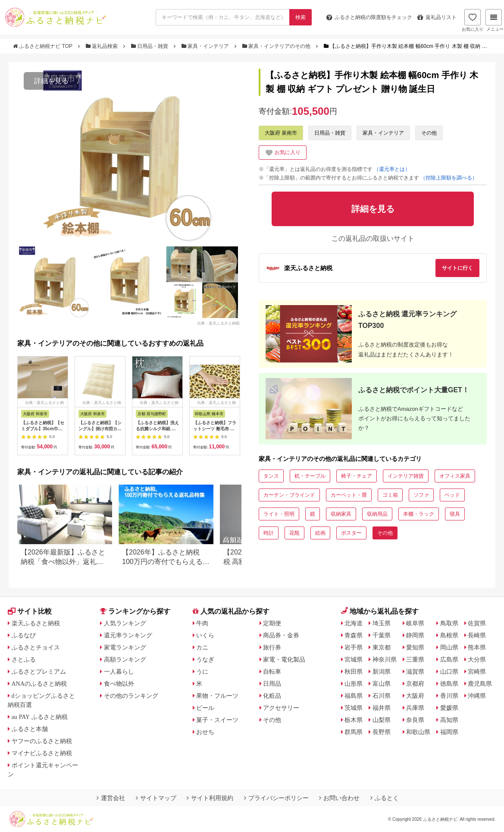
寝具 (455, 514)
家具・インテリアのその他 (277, 46)
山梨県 (382, 720)
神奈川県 (385, 659)
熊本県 (477, 647)
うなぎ (205, 659)
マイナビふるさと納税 (42, 753)
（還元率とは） (392, 169)
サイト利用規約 (210, 798)
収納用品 (377, 514)
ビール (205, 708)
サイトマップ (156, 798)
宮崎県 (477, 671)
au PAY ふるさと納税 (40, 717)
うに (202, 671)
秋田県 (354, 671)
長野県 (382, 732)
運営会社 (111, 798)
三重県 (415, 659)
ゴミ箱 (390, 495)
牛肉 (202, 623)
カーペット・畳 (349, 495)
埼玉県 (382, 623)
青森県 (354, 635)
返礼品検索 (103, 46)
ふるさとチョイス (36, 647)
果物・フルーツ (217, 696)
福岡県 (449, 732)
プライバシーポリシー (276, 798)
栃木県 (354, 720)
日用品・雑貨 (150, 46)
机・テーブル (310, 476)
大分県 (477, 659)
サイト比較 (30, 611)
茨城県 (354, 708)
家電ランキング (125, 647)
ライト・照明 (279, 514)
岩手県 (354, 647)
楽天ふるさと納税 (36, 623)
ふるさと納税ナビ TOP (43, 46)
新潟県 (382, 671)
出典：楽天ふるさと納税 (218, 323)
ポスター (351, 533)
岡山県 (449, 647)
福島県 (354, 696)
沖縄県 (477, 696)
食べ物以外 (119, 684)
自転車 (272, 671)
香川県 (449, 696)
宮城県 (354, 659)
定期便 (272, 623)
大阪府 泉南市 (281, 133)
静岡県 (415, 635)
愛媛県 (449, 708)
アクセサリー (281, 708)
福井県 (382, 708)
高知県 (449, 720)
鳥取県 (449, 623)
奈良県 (415, 720)
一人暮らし (119, 671)
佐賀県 (477, 623)
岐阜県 (415, 623)
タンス (271, 476)
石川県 (382, 696)
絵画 (320, 533)
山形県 (354, 684)
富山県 (382, 684)
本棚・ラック (419, 514)
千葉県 (382, 635)
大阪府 (415, 696)
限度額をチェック (369, 17)
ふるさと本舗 (30, 729)
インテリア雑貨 (406, 476)
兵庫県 (415, 708)
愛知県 (415, 647)
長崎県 (477, 635)
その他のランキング (131, 696)
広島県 (449, 659)
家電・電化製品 (284, 659)
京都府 (415, 684)
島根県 (449, 635)
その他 (429, 133)
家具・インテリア (206, 46)
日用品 (272, 684)
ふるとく (385, 798)
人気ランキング (125, 623)
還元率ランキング (128, 635)
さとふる (24, 659)
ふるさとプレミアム (39, 671)
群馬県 (354, 732)
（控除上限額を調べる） (449, 178)
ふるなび (24, 635)
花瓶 (294, 533)
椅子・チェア (357, 476)
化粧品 (272, 696)
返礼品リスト (437, 17)
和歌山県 (418, 732)
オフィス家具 (455, 476)
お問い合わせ (339, 798)
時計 (269, 533)
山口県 (449, 671)
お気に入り (473, 20)
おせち (205, 732)
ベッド (452, 495)
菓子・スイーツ (217, 720)
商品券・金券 (281, 635)
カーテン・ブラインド (289, 495)
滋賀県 (415, 671)
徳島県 (449, 684)
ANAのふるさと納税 (39, 684)
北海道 (354, 623)
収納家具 (341, 514)
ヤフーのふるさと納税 (42, 741)
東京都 (382, 647)
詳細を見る (51, 81)
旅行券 (272, 647)
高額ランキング (125, 659)
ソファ (421, 495)
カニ (202, 647)
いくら (205, 635)
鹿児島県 (480, 684)
